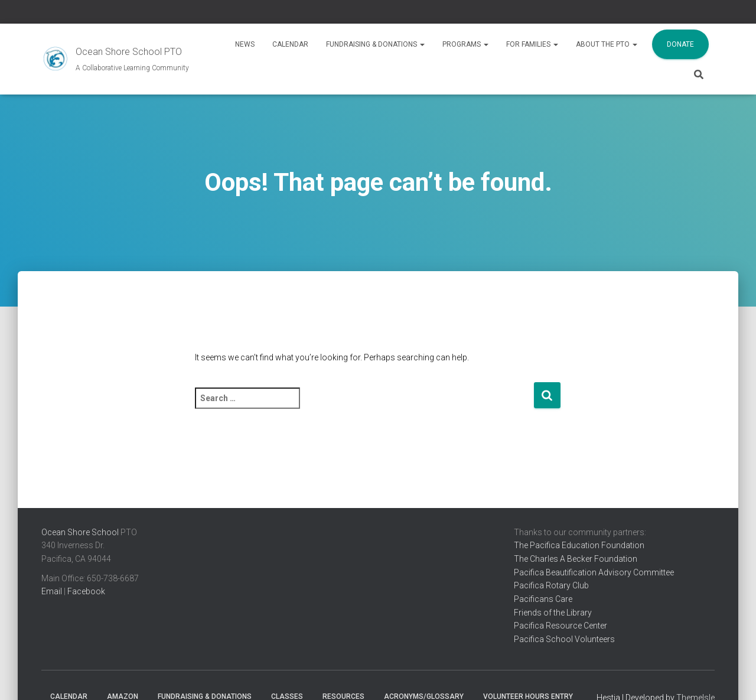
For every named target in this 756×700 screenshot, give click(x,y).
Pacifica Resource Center (561, 626)
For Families (532, 44)
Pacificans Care (543, 599)
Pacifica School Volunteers (564, 639)
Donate (680, 44)
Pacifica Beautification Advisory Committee (594, 572)
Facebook (86, 591)
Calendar (290, 44)
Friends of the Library (553, 613)
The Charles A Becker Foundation (576, 559)
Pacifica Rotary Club (551, 585)
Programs (465, 44)
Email (52, 591)
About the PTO (607, 44)
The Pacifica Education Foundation (579, 545)
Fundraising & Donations (375, 44)
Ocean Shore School (80, 532)
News (245, 44)
